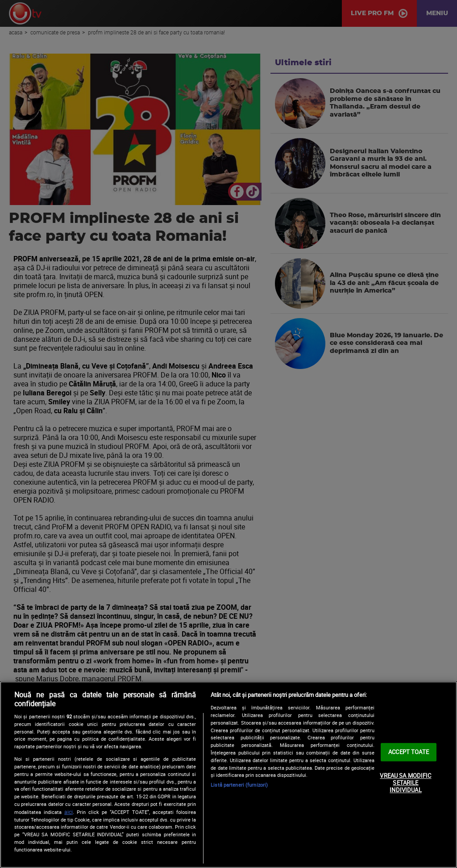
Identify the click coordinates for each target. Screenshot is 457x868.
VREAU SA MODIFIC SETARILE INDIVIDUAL (405, 783)
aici (69, 812)
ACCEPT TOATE (409, 752)
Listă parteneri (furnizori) (239, 785)
